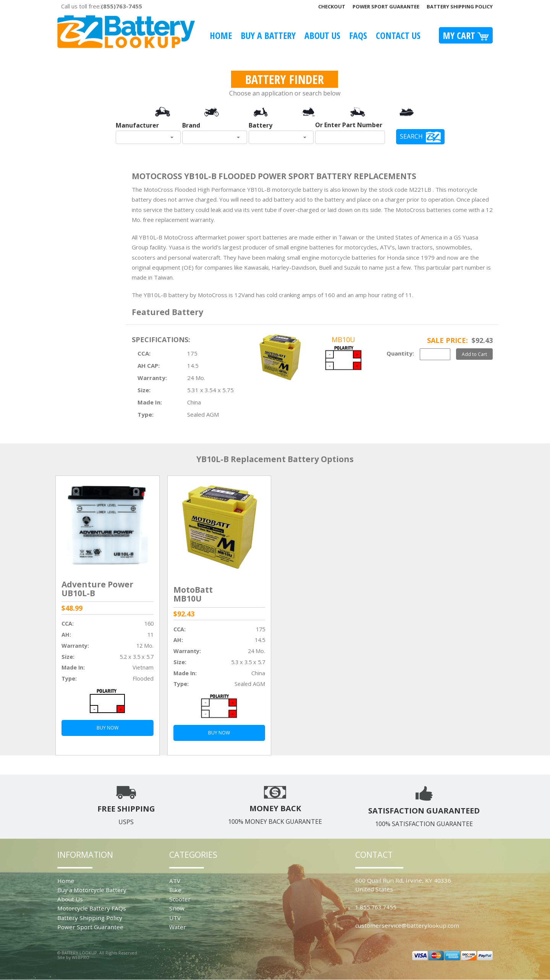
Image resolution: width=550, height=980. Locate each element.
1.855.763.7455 (376, 907)
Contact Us (398, 35)
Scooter (180, 899)
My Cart (466, 35)
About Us (322, 35)
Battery (260, 125)
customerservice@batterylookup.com (407, 925)
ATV (175, 881)
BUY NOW (108, 728)
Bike (175, 890)
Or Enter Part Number (349, 125)
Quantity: (400, 353)
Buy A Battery (268, 35)
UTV (175, 918)
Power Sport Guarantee (386, 6)
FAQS (358, 35)
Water (178, 927)
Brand (191, 125)
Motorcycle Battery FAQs (92, 908)
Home (221, 35)
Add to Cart (474, 354)
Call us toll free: (102, 6)
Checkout (332, 6)
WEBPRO (81, 957)
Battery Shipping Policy (460, 6)
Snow (177, 908)
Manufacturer (137, 125)
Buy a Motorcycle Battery (92, 890)
